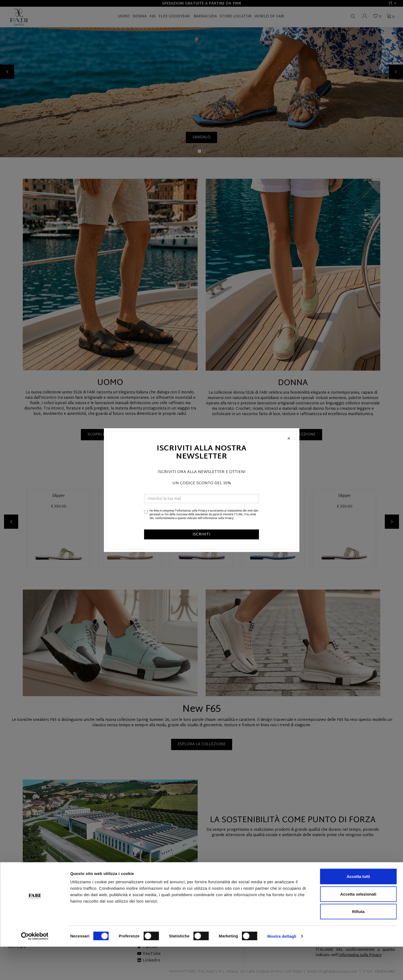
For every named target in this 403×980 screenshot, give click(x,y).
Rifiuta (358, 945)
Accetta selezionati (358, 927)
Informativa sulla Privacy (192, 511)
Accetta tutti (358, 910)
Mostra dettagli (282, 969)
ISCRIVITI (202, 534)
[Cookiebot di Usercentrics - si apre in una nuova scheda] (35, 970)
